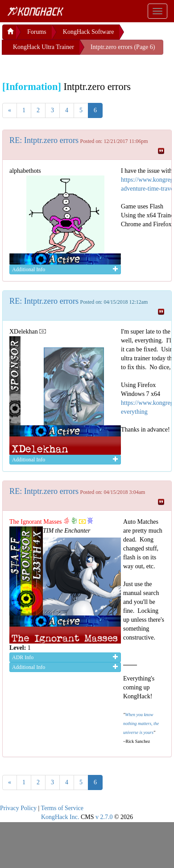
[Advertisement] (74, 66)
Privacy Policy (18, 808)
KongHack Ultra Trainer (43, 47)
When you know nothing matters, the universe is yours (141, 723)
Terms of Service (62, 808)
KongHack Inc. (60, 817)
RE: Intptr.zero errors (44, 140)
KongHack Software (89, 32)
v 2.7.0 (104, 817)
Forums (37, 32)
